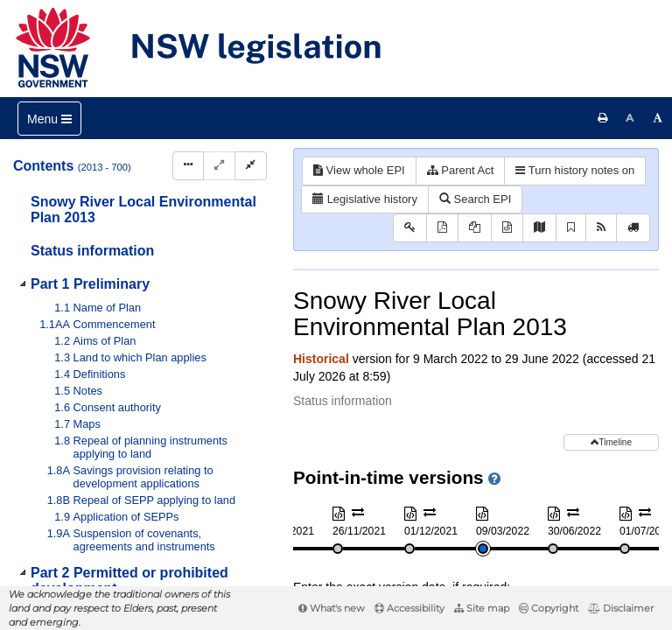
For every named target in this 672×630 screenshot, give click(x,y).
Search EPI (475, 199)
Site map (482, 608)
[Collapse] (251, 166)
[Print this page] (603, 118)
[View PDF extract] (475, 228)
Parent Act (461, 170)
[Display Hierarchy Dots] (188, 166)
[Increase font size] (658, 118)
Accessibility (409, 608)
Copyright (549, 608)
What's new (332, 608)
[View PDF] (442, 228)
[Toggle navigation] (49, 119)
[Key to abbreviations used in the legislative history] (410, 228)
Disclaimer (621, 608)
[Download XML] (507, 228)
